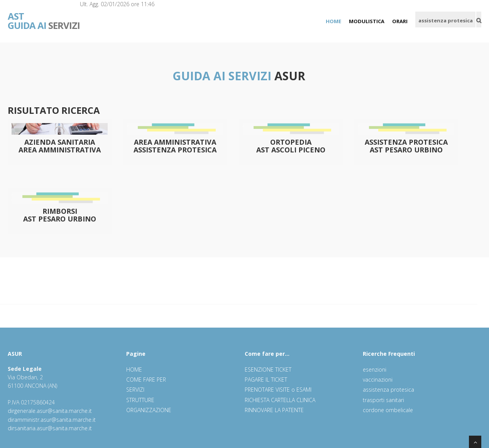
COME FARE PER (146, 380)
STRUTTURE (140, 400)
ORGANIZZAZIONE (149, 410)
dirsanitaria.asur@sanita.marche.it (50, 428)
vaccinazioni (378, 380)
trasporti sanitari (383, 400)
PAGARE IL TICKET (266, 380)
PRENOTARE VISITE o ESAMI (278, 390)
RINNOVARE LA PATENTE (274, 410)
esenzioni (375, 369)
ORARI (400, 21)
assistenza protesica (388, 390)
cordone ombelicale (388, 410)
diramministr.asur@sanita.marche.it (52, 420)
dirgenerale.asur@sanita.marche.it (50, 411)
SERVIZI (44, 15)
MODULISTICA (367, 21)
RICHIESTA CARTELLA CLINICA (280, 400)
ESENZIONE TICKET (268, 369)
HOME (333, 21)
